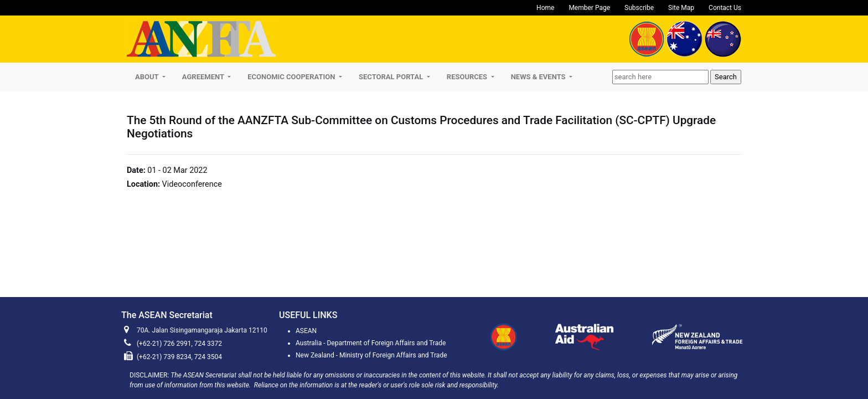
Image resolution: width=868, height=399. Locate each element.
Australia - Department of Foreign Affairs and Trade (371, 343)
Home (545, 8)
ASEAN (306, 331)
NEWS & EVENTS (539, 77)
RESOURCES (468, 77)
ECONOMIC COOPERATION (292, 77)
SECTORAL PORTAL (392, 77)
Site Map (681, 8)
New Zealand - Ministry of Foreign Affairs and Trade (371, 355)
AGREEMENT (204, 77)
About (148, 77)
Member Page (589, 8)
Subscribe (639, 8)
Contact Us (725, 8)
